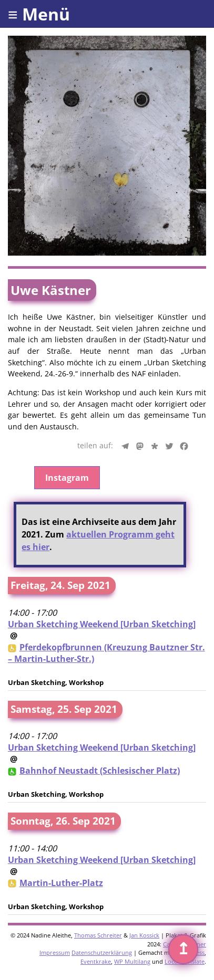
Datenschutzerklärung (102, 952)
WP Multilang (132, 961)
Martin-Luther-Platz (61, 883)
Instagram (67, 478)
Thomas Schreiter (98, 935)
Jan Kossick (144, 935)
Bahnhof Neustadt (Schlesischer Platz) (100, 771)
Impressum (55, 952)
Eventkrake (96, 961)
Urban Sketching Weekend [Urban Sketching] (102, 624)
